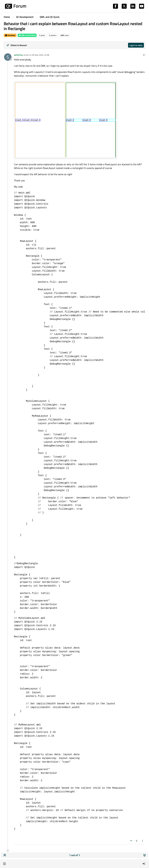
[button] (4, 864)
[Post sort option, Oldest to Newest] (17, 45)
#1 (144, 55)
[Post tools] (143, 841)
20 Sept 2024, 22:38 (40, 55)
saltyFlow (18, 55)
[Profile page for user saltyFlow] (8, 57)
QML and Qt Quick (27, 35)
